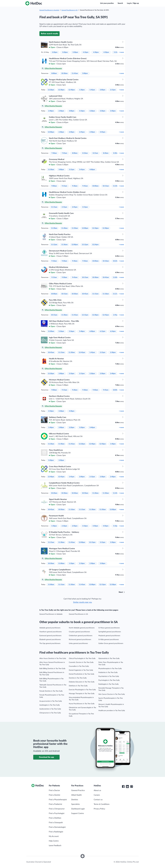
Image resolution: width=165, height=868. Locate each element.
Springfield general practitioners (110, 632)
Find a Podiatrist (55, 804)
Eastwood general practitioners (50, 636)
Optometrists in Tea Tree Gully (109, 658)
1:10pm (72, 563)
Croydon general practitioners (79, 632)
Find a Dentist (54, 795)
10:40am (75, 493)
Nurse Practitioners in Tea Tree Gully (82, 704)
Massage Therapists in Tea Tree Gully (82, 694)
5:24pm (61, 331)
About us (97, 790)
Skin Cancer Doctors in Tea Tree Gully (112, 694)
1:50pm (54, 526)
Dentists (75, 800)
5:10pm (117, 52)
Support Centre (78, 813)
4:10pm (86, 52)
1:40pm (51, 428)
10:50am (85, 493)
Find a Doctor (54, 790)
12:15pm (85, 315)
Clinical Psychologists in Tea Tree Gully (82, 658)
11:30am (51, 170)
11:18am (106, 294)
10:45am (106, 277)
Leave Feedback (55, 846)
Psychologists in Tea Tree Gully (109, 680)
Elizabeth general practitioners (50, 640)
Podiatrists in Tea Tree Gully (108, 672)
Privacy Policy (99, 809)
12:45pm (106, 315)
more (121, 52)
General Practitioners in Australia (49, 10)
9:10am (54, 261)
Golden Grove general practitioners (111, 643)
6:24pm (113, 331)
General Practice (78, 790)
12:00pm (51, 132)
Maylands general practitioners (109, 636)
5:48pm (82, 331)
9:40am (75, 261)
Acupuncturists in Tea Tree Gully (51, 701)
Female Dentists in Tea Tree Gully (51, 691)
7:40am (54, 153)
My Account (54, 836)
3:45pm (82, 170)
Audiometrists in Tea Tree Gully (50, 709)
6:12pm (103, 331)
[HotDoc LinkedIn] (127, 787)
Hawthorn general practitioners (51, 632)
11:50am (75, 228)
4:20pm (61, 411)
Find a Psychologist (57, 813)
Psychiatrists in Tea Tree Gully (109, 676)
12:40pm (72, 90)
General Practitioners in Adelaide (51, 614)
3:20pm (65, 52)
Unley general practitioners (78, 643)
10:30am (64, 73)
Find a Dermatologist (57, 827)
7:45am (64, 153)
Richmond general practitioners (80, 640)
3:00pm (72, 111)
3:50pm (95, 526)
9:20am (75, 390)
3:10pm (82, 111)
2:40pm (51, 111)
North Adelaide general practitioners (82, 628)
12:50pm (103, 444)
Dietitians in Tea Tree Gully (78, 686)
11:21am (116, 294)
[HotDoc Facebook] (123, 787)
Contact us (98, 800)
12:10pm (95, 228)
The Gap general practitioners (50, 643)
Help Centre (54, 841)
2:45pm (82, 132)
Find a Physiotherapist (58, 800)
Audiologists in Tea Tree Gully (50, 705)
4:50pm (106, 52)
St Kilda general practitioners (109, 640)
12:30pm (61, 90)
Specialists (76, 804)
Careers (97, 795)
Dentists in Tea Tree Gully (78, 678)
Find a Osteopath (56, 823)
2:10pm (72, 374)
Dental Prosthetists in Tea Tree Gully (82, 674)
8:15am (95, 153)
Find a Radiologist (56, 832)
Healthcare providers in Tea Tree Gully (112, 711)
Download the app (46, 757)
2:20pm (55, 52)
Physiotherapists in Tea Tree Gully (110, 669)
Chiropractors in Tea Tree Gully (50, 713)
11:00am (116, 277)
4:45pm (103, 132)
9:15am (64, 186)
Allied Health (76, 795)
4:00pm (92, 170)
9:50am (85, 261)
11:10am (72, 510)
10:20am (116, 261)
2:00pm (103, 90)
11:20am (95, 493)
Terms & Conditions (102, 804)
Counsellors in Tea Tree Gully (79, 666)
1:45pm (92, 90)
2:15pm (113, 90)
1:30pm (82, 90)
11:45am (75, 73)
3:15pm (72, 170)
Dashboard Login (78, 809)
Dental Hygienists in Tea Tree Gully (81, 670)
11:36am (64, 245)
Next (121, 592)
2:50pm (61, 111)
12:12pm (85, 245)
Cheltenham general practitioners (81, 636)
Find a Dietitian (55, 818)
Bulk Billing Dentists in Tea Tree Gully (52, 669)
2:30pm (61, 132)
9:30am (75, 186)
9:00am (54, 186)
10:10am (106, 261)
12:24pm (95, 245)
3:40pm (113, 111)
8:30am (116, 153)
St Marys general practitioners (109, 628)
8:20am (106, 153)
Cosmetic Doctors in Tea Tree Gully (81, 662)
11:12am (54, 245)
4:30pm (96, 52)
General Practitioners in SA (69, 10)
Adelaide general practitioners (50, 628)
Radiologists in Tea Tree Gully (109, 684)
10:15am (106, 186)
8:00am (54, 73)
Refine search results (49, 34)
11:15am (54, 207)
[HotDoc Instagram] (132, 787)
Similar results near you (82, 602)
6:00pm (92, 331)
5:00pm (85, 73)
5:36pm (72, 331)
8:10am (85, 153)
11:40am (64, 228)
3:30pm (75, 52)
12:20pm (51, 90)
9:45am (85, 186)
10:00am (95, 186)
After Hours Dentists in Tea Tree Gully (53, 658)
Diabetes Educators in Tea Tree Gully (82, 682)
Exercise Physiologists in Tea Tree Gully (82, 690)
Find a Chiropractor (57, 809)
